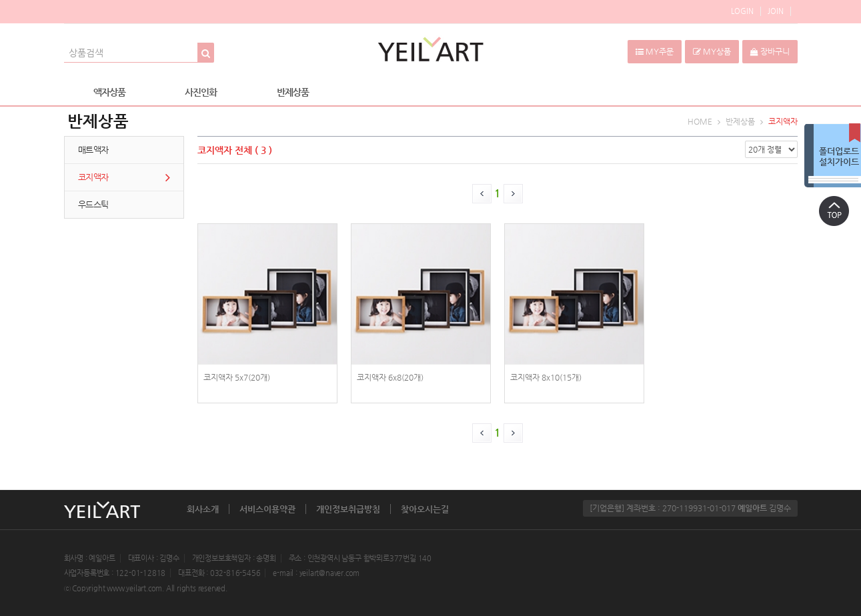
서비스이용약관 (267, 509)
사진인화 (201, 92)
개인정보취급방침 (348, 509)
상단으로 (834, 211)
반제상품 (293, 92)
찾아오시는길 (425, 509)
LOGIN (742, 11)
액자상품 (109, 92)
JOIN (776, 11)
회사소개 (203, 509)
